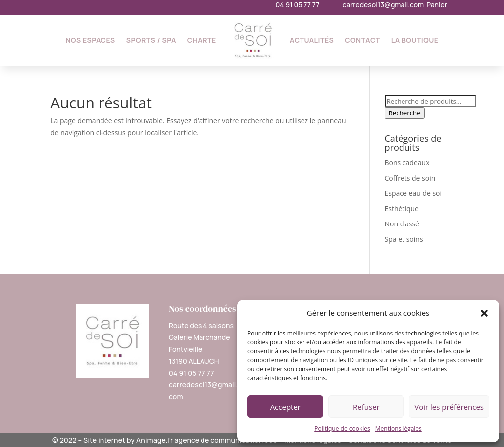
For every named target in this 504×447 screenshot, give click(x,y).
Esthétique (402, 208)
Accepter (285, 407)
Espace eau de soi (413, 193)
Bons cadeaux (407, 163)
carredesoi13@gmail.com (383, 5)
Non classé (402, 224)
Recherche (405, 113)
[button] (484, 313)
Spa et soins (404, 239)
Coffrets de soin (410, 178)
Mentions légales (399, 428)
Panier (437, 5)
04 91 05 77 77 (298, 5)
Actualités (312, 40)
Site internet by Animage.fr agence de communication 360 (180, 440)
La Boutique (415, 40)
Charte (202, 40)
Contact (362, 40)
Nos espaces (90, 40)
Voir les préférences (449, 407)
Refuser (366, 407)
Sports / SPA (151, 40)
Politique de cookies (342, 428)
